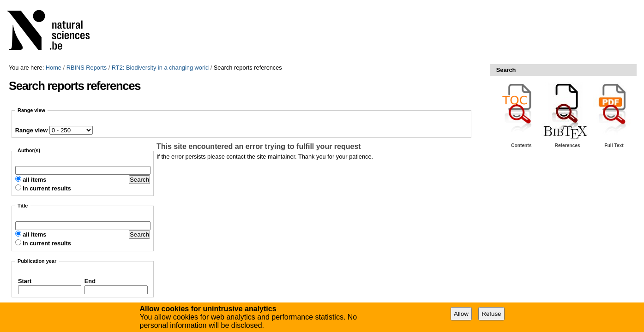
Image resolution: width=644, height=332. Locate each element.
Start (25, 281)
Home (54, 68)
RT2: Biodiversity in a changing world (160, 68)
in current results (47, 188)
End (90, 281)
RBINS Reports (87, 68)
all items (34, 180)
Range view (31, 130)
